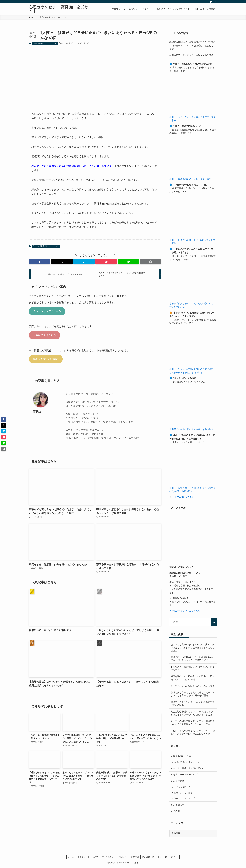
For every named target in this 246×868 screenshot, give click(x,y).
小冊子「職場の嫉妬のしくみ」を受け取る (190, 179)
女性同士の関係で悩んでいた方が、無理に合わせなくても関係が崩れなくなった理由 (193, 723)
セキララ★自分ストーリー (187, 788)
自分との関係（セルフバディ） (45, 43)
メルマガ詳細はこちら (183, 497)
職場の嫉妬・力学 (182, 756)
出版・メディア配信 (184, 794)
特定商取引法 (148, 858)
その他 (177, 812)
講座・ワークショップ (185, 799)
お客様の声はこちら (45, 335)
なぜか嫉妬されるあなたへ (187, 762)
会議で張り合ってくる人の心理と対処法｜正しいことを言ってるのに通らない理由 (193, 694)
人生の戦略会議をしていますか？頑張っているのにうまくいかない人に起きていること (193, 713)
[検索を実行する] (214, 622)
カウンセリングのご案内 (47, 311)
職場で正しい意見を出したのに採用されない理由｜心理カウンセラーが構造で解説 (193, 659)
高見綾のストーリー (183, 782)
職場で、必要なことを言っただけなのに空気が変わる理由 (193, 704)
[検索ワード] (193, 622)
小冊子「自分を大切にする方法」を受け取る (191, 429)
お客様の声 (179, 806)
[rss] (211, 2)
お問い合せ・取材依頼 (129, 858)
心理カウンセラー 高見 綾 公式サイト (59, 9)
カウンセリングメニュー (104, 858)
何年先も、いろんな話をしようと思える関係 (193, 686)
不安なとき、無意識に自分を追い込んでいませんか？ (193, 668)
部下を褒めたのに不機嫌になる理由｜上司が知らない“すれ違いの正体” (193, 678)
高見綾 (37, 412)
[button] (40, 262)
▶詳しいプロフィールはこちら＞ (186, 611)
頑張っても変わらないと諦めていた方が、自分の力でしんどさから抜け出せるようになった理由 (193, 648)
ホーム (71, 858)
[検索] (215, 2)
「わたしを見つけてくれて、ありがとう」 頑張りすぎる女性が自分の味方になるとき (193, 732)
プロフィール (83, 858)
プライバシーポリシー (168, 858)
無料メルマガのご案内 (46, 359)
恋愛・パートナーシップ (185, 775)
